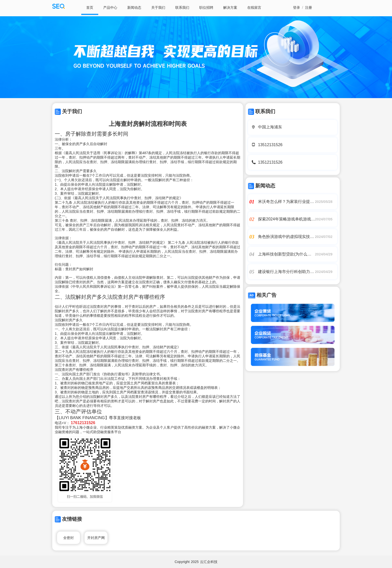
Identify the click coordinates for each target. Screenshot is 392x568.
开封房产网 (96, 538)
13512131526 (270, 145)
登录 (296, 8)
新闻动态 (134, 8)
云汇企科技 (209, 562)
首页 (90, 8)
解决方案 (230, 8)
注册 (308, 8)
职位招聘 (206, 8)
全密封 (68, 538)
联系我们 (182, 8)
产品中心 (110, 8)
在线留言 (254, 8)
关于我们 (158, 8)
